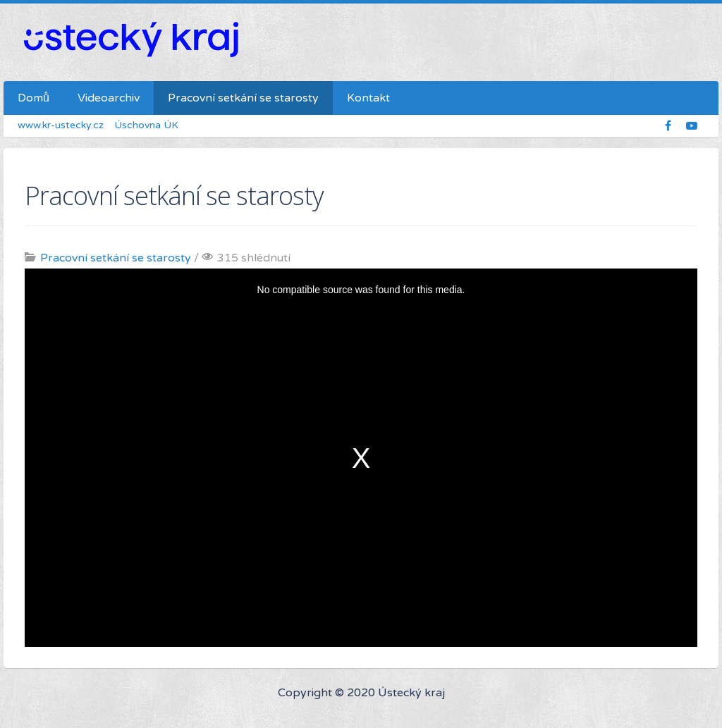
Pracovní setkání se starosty (116, 258)
